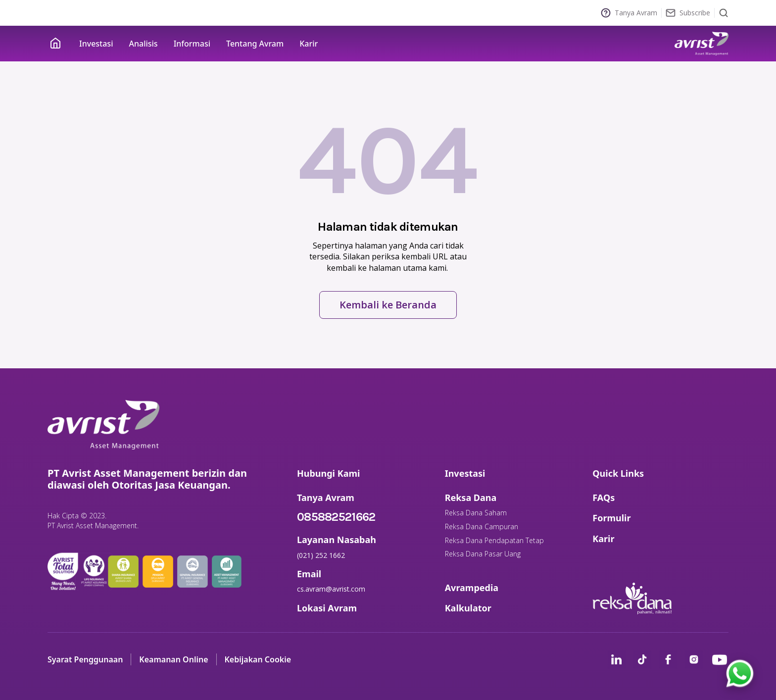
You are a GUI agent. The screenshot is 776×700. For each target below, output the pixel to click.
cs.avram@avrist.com (331, 589)
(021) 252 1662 (321, 555)
